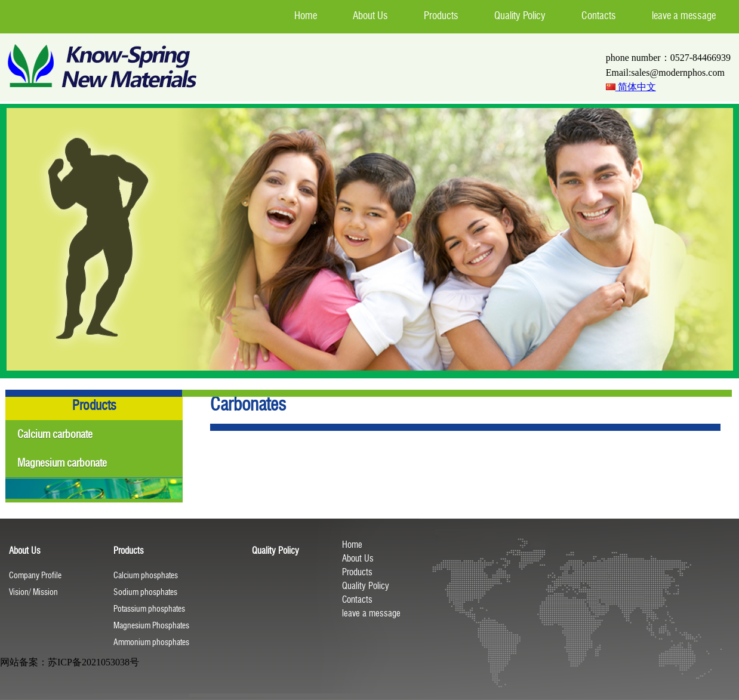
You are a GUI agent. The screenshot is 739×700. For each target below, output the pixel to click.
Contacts (357, 600)
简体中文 (631, 87)
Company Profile (35, 576)
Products (357, 572)
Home (352, 545)
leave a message (371, 613)
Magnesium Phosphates (151, 626)
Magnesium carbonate (62, 463)
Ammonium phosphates (151, 642)
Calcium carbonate (55, 434)
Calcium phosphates (146, 576)
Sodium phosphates (145, 592)
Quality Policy (366, 586)
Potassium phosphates (149, 609)
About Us (358, 559)
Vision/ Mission (33, 592)
